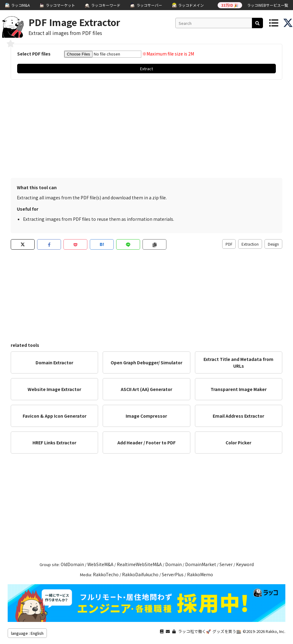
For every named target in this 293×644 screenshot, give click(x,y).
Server (226, 564)
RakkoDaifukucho (140, 574)
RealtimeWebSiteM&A (139, 564)
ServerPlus (173, 574)
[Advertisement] (146, 129)
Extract (146, 69)
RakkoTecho (106, 574)
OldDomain (72, 564)
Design (273, 244)
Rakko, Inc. (276, 631)
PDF (229, 244)
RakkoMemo (200, 574)
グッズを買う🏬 (227, 631)
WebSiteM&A (100, 564)
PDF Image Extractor (74, 22)
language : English (27, 633)
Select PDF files (34, 54)
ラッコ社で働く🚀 (194, 631)
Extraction (250, 244)
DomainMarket (201, 564)
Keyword (245, 564)
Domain (173, 564)
